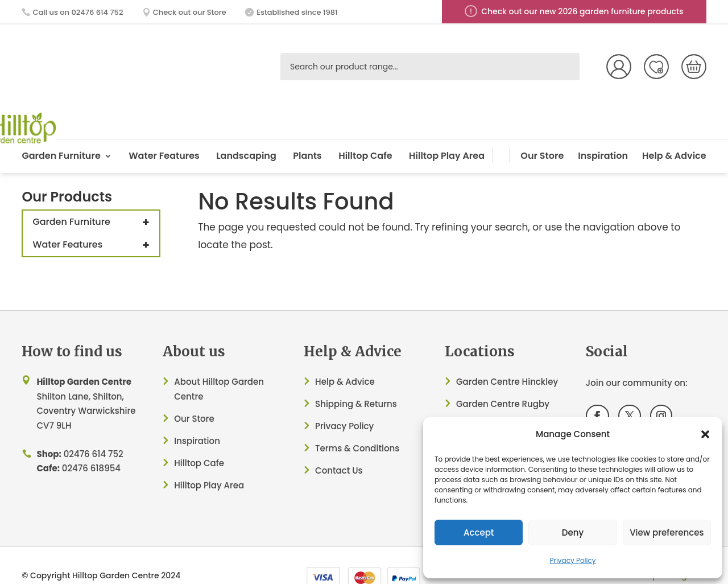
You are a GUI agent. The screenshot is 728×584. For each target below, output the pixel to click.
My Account (619, 67)
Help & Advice (674, 129)
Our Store (542, 129)
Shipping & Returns (356, 377)
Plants (307, 129)
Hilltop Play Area (447, 129)
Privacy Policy (572, 560)
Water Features (164, 129)
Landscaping (246, 129)
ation (209, 414)
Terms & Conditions (357, 421)
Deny (573, 532)
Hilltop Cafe (365, 129)
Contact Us (339, 444)
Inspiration (603, 129)
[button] (705, 434)
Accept (479, 532)
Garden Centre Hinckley (507, 355)
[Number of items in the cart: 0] (694, 67)
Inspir (186, 414)
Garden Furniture (61, 129)
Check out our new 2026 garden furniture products (582, 11)
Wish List (656, 67)
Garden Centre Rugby (503, 377)
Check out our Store (190, 12)
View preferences (667, 532)
